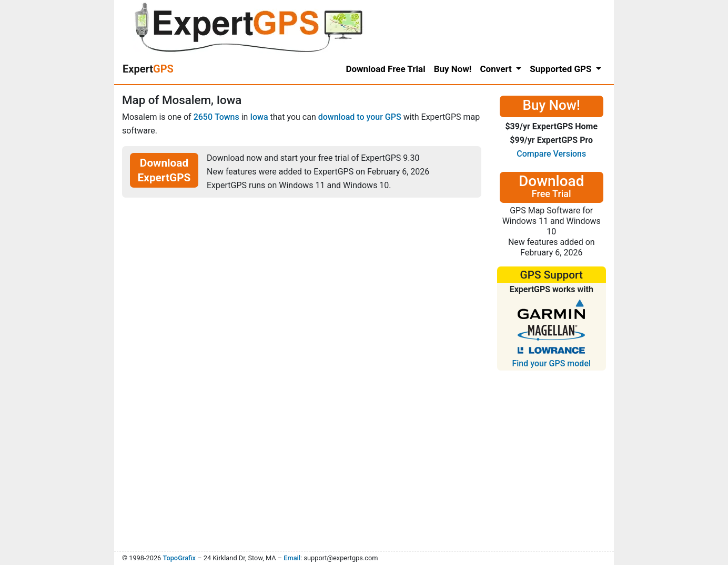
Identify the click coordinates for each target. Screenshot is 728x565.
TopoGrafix (179, 558)
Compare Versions (551, 154)
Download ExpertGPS (164, 170)
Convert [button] (497, 69)
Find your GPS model (551, 363)
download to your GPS (360, 117)
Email (292, 558)
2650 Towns (216, 117)
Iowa (259, 117)
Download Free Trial (385, 69)
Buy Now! (453, 69)
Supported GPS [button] (562, 69)
